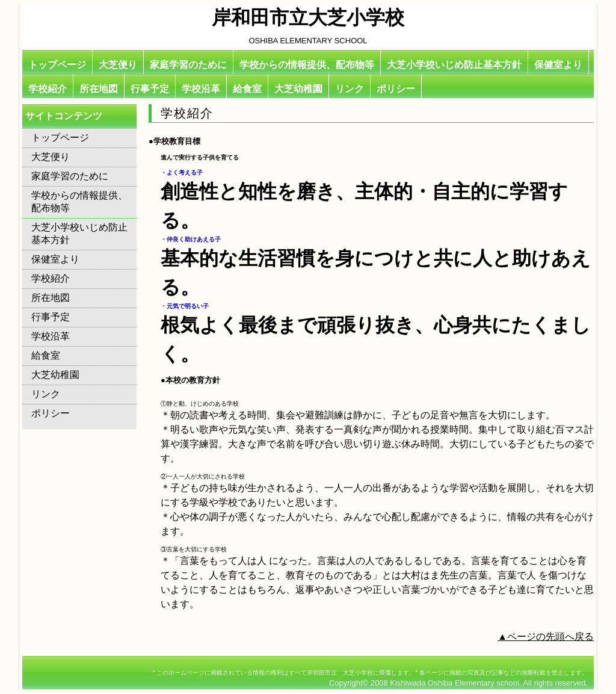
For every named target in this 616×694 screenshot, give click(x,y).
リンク (350, 89)
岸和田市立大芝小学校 (308, 17)
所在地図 (99, 89)
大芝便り (118, 65)
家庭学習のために (188, 65)
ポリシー (396, 89)
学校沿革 (201, 89)
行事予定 (150, 89)
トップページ (57, 65)
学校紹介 (48, 89)
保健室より (558, 65)
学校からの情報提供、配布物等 (307, 65)
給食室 (247, 89)
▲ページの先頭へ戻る (546, 637)
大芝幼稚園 (298, 89)
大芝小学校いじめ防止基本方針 (454, 65)
